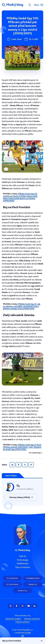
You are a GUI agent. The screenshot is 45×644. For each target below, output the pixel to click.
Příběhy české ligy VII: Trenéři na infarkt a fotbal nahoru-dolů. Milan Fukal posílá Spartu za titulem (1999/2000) (20, 197)
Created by (23, 635)
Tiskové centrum (22, 622)
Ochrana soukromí (32, 619)
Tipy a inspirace (11, 46)
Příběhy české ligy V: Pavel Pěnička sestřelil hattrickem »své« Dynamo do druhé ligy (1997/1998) (22, 447)
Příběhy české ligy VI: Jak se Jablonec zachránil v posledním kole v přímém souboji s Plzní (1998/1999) (22, 306)
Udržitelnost (10, 38)
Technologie (9, 30)
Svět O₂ (7, 22)
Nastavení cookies (13, 619)
